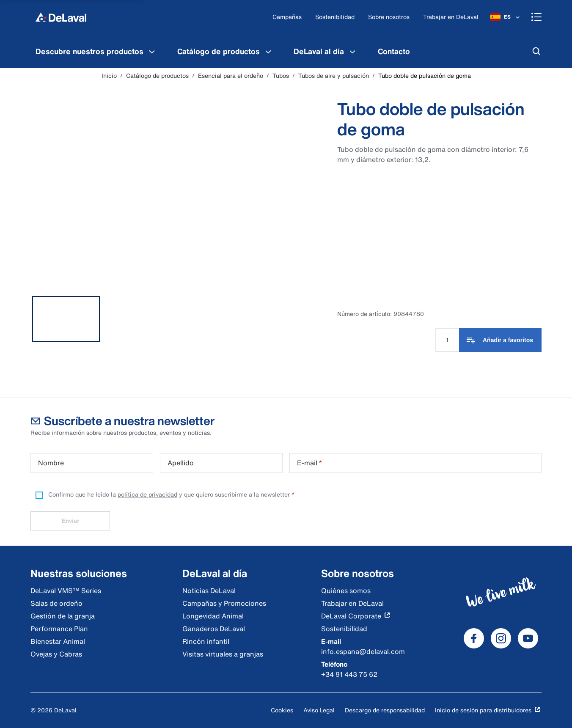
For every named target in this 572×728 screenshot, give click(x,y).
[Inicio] (61, 17)
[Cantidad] (447, 340)
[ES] (506, 17)
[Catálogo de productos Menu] (268, 51)
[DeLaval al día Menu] (352, 51)
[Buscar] (536, 51)
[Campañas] (287, 17)
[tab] (66, 319)
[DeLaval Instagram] (501, 638)
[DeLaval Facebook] (474, 638)
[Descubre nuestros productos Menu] (152, 51)
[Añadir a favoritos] (500, 340)
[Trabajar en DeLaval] (451, 17)
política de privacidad (147, 494)
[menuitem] (96, 51)
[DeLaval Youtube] (528, 638)
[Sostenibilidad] (335, 17)
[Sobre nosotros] (389, 17)
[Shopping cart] (536, 17)
